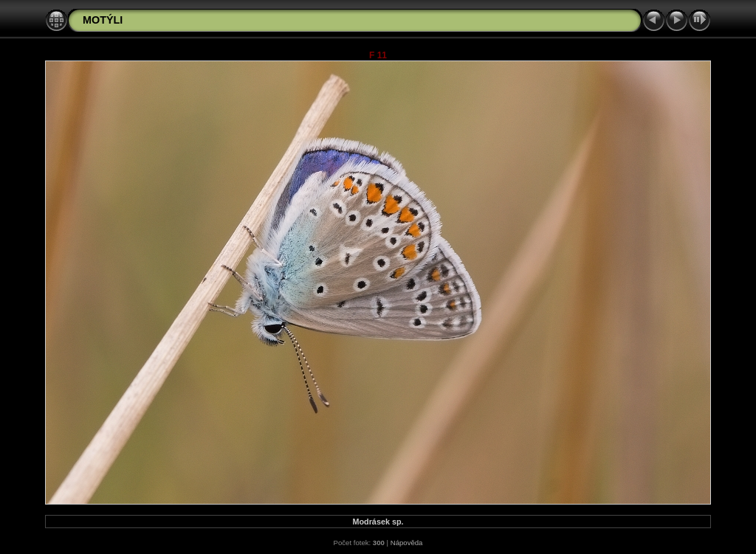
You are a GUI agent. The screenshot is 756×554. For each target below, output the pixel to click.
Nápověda (407, 543)
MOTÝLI (103, 20)
